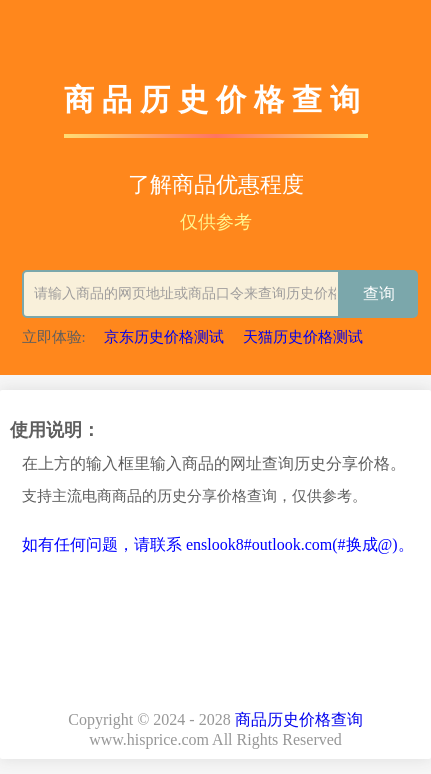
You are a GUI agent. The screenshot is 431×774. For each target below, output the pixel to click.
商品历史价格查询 (299, 719)
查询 (379, 293)
